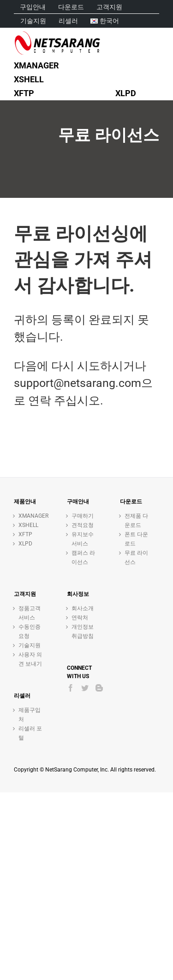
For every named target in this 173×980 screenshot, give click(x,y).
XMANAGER (31, 516)
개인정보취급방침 (83, 631)
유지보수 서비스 (83, 539)
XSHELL (28, 525)
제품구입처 (30, 715)
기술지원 (30, 645)
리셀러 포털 (30, 733)
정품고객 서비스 (30, 613)
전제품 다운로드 (136, 521)
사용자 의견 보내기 (30, 659)
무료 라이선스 (136, 557)
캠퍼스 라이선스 (83, 557)
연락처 (80, 618)
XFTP (25, 534)
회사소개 (83, 608)
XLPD (25, 544)
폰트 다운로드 (136, 539)
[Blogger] (99, 688)
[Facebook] (71, 688)
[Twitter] (85, 688)
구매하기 (83, 516)
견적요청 (83, 525)
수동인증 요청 (30, 631)
